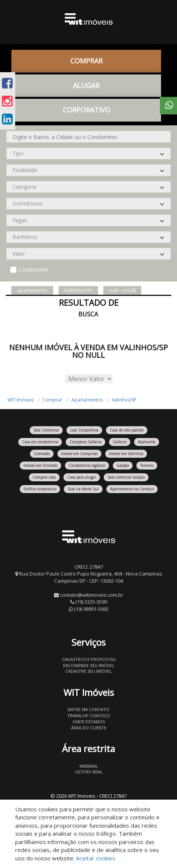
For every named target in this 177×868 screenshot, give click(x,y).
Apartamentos (87, 400)
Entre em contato (88, 709)
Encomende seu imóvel (89, 665)
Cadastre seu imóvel (88, 671)
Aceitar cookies (96, 858)
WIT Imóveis (21, 400)
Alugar (86, 85)
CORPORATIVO (86, 110)
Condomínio (34, 270)
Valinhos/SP (124, 400)
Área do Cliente (89, 728)
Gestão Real (89, 772)
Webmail (89, 766)
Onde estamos (89, 722)
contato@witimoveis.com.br (92, 595)
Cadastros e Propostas (89, 659)
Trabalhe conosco (89, 715)
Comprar (86, 61)
